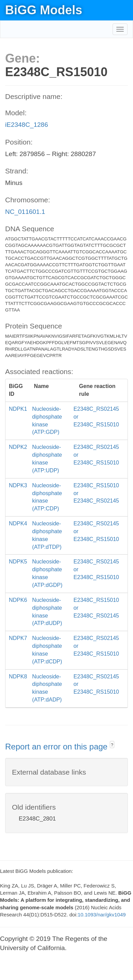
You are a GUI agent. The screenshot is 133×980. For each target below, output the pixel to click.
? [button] (112, 745)
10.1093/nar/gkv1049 (102, 915)
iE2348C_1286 (27, 125)
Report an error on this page (57, 747)
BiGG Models (44, 10)
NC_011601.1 (25, 212)
